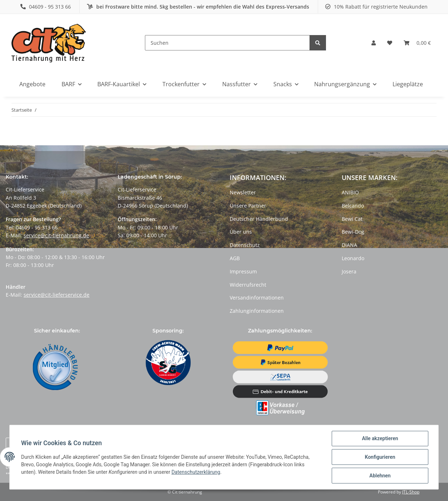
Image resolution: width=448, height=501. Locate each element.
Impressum (243, 271)
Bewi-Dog (353, 232)
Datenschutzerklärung (196, 472)
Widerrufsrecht (248, 285)
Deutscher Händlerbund (259, 219)
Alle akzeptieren (380, 438)
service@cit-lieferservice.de (57, 295)
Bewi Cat (352, 219)
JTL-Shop (411, 492)
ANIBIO (350, 192)
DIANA (349, 245)
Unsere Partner (248, 206)
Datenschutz (245, 245)
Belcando (353, 206)
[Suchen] (227, 43)
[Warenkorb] (417, 43)
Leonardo (353, 258)
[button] (374, 43)
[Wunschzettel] (390, 43)
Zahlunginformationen (257, 311)
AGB (235, 258)
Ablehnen (380, 476)
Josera (349, 271)
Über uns (241, 232)
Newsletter (243, 192)
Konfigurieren (380, 457)
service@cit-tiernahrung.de (56, 235)
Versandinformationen (257, 298)
